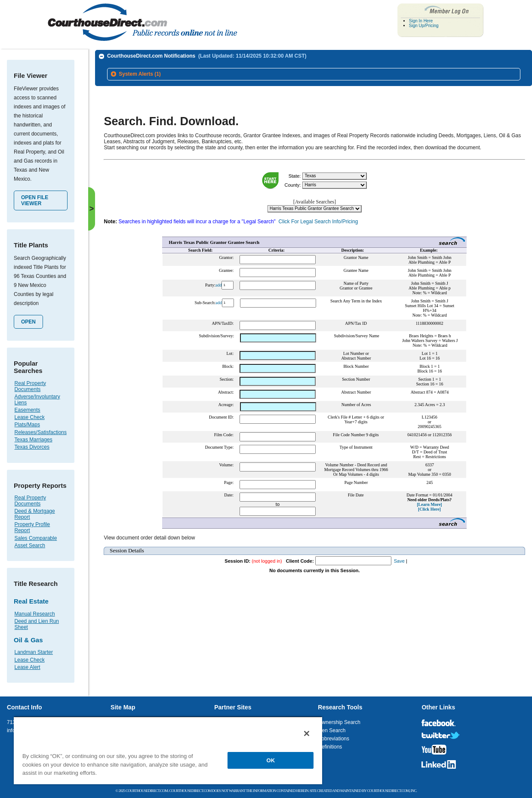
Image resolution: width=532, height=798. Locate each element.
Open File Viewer (35, 200)
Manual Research (35, 614)
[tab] (314, 74)
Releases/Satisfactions (41, 432)
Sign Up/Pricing (424, 26)
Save (399, 558)
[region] (168, 750)
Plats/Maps (27, 425)
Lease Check (30, 417)
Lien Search (332, 730)
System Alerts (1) (140, 74)
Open (28, 322)
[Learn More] (429, 501)
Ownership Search (339, 722)
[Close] (307, 733)
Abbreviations (334, 739)
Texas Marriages (34, 440)
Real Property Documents (30, 386)
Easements (28, 410)
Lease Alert (28, 667)
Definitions (330, 747)
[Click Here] (429, 506)
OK (271, 760)
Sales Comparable (36, 538)
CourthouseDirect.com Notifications (207, 56)
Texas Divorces (32, 447)
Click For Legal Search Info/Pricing (318, 219)
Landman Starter (34, 652)
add (218, 282)
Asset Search (30, 545)
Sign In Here (421, 21)
